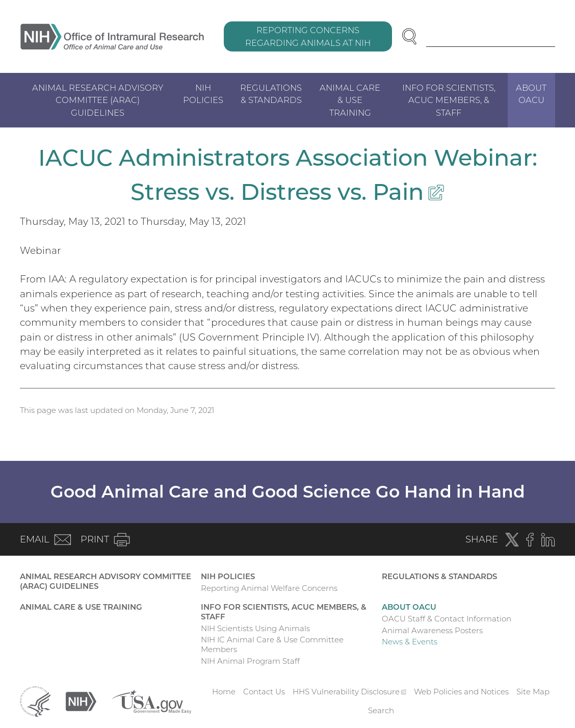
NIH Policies (203, 94)
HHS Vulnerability (350, 692)
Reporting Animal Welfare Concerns (269, 588)
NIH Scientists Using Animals (255, 628)
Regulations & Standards (271, 94)
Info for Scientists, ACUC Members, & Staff (449, 100)
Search (381, 710)
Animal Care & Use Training (350, 100)
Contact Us (264, 692)
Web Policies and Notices (461, 692)
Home (224, 692)
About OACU (531, 94)
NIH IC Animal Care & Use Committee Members (272, 644)
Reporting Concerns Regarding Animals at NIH (308, 36)
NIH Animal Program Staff (250, 661)
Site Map (533, 692)
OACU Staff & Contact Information (447, 619)
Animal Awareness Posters (432, 630)
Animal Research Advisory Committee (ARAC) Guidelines (98, 100)
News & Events (410, 642)
